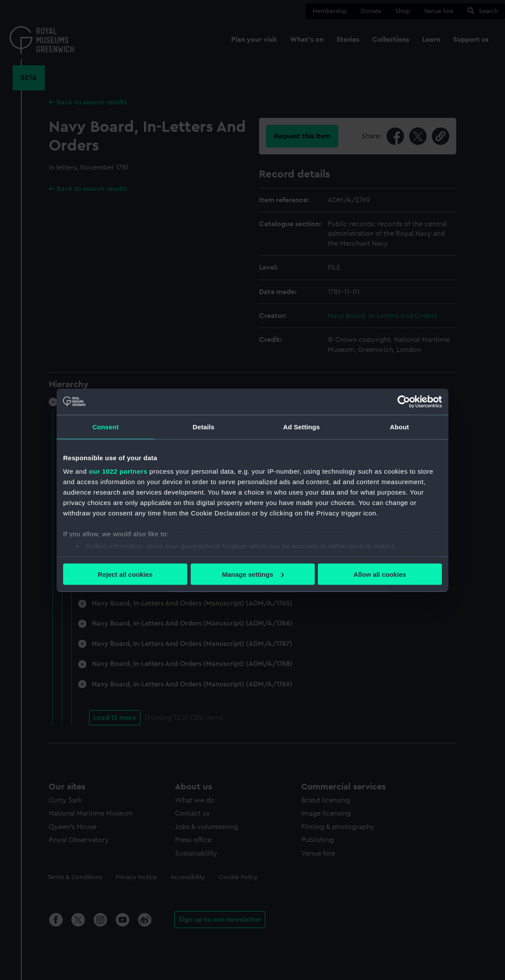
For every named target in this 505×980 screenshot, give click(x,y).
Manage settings (253, 574)
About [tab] (400, 426)
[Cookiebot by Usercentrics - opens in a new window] (404, 401)
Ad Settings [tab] (301, 426)
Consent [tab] (106, 426)
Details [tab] (204, 426)
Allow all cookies (380, 574)
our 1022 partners (118, 471)
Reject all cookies (125, 574)
